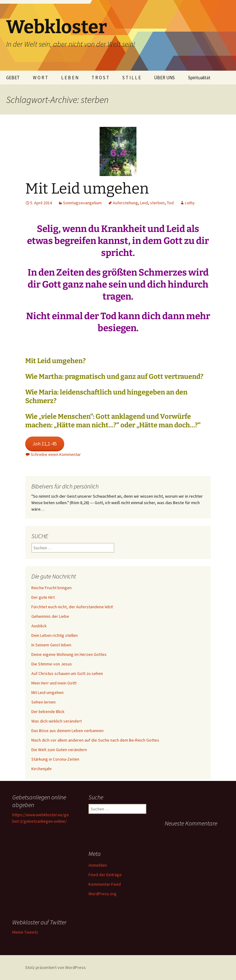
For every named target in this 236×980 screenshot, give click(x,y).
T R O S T (100, 78)
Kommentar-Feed (105, 884)
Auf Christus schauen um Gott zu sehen (67, 673)
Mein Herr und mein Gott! (54, 683)
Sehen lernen (43, 702)
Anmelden (98, 865)
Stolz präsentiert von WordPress (55, 967)
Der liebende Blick (48, 711)
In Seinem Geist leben (51, 645)
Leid (144, 203)
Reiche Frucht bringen (51, 588)
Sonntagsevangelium (82, 203)
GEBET (13, 78)
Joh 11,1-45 (45, 444)
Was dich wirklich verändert (57, 721)
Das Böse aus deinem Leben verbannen (67, 731)
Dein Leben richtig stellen (55, 635)
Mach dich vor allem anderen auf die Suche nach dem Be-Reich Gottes (95, 740)
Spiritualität (199, 78)
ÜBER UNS (164, 78)
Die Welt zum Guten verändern (59, 750)
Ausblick (39, 626)
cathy (190, 203)
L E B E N (70, 78)
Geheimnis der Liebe (50, 616)
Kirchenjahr (42, 769)
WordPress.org (102, 894)
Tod (170, 203)
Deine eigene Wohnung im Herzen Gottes (69, 654)
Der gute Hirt (43, 597)
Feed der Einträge (105, 875)
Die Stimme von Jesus (52, 664)
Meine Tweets (25, 932)
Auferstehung (125, 203)
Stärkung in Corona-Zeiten (55, 759)
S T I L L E (132, 78)
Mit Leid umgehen (87, 189)
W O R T (40, 78)
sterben (157, 203)
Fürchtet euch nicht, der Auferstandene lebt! (72, 607)
